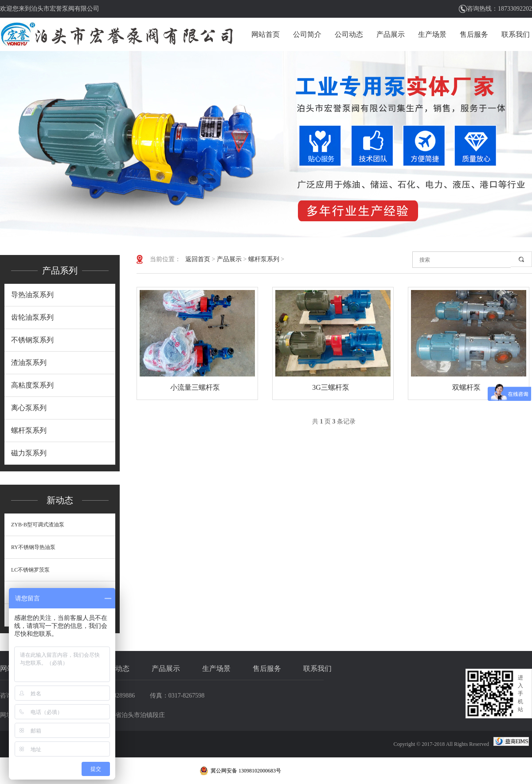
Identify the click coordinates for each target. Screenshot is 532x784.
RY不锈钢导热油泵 (33, 547)
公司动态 (349, 34)
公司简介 (307, 34)
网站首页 (266, 34)
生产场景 (432, 34)
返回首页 (198, 259)
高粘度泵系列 (32, 385)
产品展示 (391, 34)
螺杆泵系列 (29, 430)
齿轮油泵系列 (32, 317)
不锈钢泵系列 (32, 340)
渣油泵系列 (29, 363)
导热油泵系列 (32, 295)
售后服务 (474, 34)
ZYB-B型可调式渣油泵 (38, 525)
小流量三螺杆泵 (195, 387)
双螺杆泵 (466, 387)
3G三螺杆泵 (331, 387)
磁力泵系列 (29, 453)
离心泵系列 (29, 408)
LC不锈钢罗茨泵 (30, 570)
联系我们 (516, 34)
